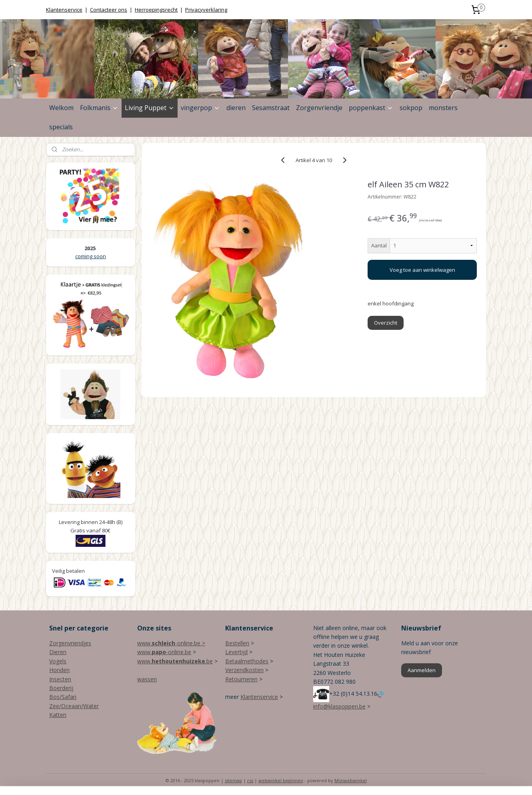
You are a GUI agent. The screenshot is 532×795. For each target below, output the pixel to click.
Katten (58, 715)
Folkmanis (99, 108)
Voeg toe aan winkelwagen (422, 270)
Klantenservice (64, 10)
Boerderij (61, 688)
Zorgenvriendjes (70, 643)
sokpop (411, 108)
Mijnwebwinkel (351, 780)
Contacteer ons (109, 10)
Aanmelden (422, 670)
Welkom (61, 108)
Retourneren (241, 679)
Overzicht (386, 323)
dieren (236, 108)
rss (250, 780)
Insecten (60, 679)
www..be (175, 661)
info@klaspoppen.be (339, 706)
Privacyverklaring (206, 10)
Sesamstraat (271, 108)
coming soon (91, 256)
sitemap (233, 780)
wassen (147, 679)
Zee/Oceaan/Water (74, 706)
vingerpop (200, 108)
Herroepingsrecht (156, 10)
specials (61, 127)
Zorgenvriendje (319, 108)
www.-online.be (164, 652)
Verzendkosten (244, 670)
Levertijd (236, 652)
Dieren (58, 652)
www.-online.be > (171, 643)
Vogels (58, 661)
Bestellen (237, 643)
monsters (443, 108)
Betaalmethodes (247, 661)
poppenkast (371, 108)
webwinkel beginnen (281, 780)
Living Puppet (150, 108)
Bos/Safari (63, 697)
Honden (59, 670)
